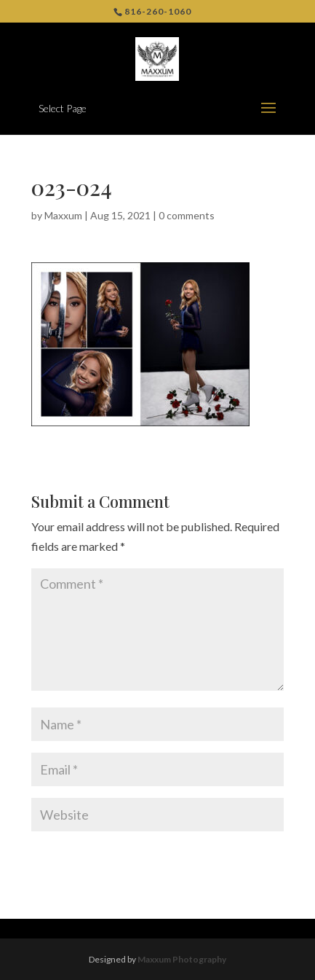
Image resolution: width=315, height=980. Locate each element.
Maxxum (63, 215)
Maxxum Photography (182, 959)
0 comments (187, 215)
